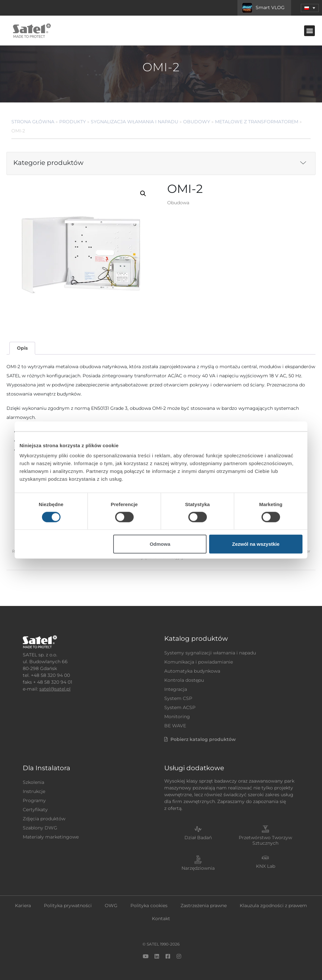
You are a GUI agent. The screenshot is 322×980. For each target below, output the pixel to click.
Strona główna (33, 122)
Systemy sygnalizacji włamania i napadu (210, 653)
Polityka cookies (149, 906)
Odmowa (160, 544)
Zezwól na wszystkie (256, 544)
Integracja (176, 689)
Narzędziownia (198, 868)
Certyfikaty (35, 810)
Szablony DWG (40, 828)
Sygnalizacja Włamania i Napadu (134, 122)
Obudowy (197, 122)
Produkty (73, 122)
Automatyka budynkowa (192, 671)
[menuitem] (310, 8)
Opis (22, 348)
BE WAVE (175, 726)
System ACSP (180, 707)
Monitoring (177, 717)
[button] (309, 31)
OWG (111, 906)
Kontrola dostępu (184, 680)
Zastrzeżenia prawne (204, 906)
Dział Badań (198, 838)
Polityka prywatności (68, 906)
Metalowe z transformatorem (257, 122)
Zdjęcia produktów (44, 819)
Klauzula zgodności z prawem (273, 906)
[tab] (22, 348)
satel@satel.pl (55, 689)
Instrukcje (34, 791)
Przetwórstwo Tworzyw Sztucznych (265, 840)
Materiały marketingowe (51, 837)
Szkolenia (34, 782)
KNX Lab (266, 866)
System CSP (178, 698)
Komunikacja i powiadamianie (199, 662)
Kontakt (161, 919)
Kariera (23, 906)
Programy (34, 800)
